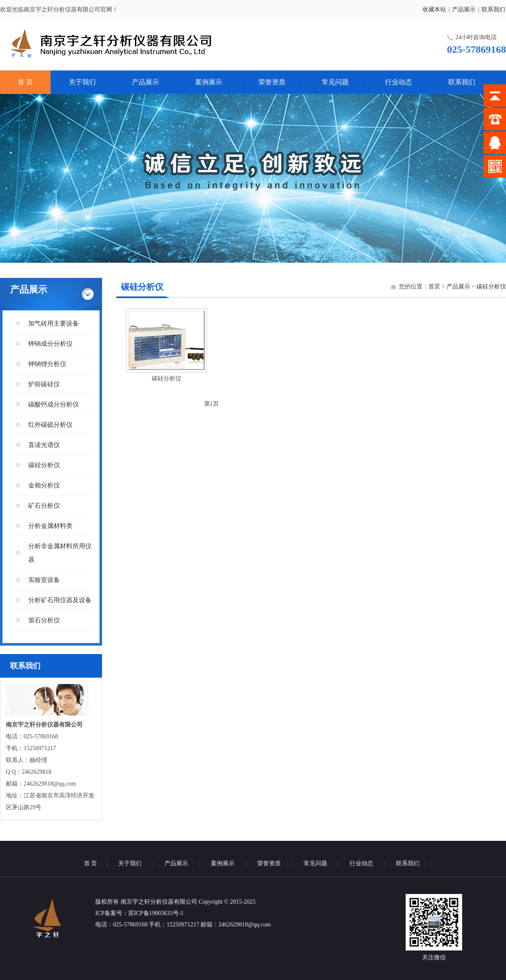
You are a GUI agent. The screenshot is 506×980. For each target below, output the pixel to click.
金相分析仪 (44, 485)
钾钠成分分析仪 (50, 344)
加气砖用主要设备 (54, 323)
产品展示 (464, 9)
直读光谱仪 (44, 445)
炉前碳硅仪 (44, 384)
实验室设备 (44, 580)
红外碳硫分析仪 (50, 425)
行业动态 (398, 82)
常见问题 (335, 82)
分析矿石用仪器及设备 (60, 600)
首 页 (25, 82)
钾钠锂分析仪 (47, 364)
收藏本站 (434, 9)
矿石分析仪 (44, 506)
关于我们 (82, 82)
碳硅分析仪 (44, 465)
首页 (434, 287)
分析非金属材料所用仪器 (60, 553)
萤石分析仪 (44, 620)
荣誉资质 (272, 82)
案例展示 (209, 82)
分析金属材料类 (50, 526)
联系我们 (493, 9)
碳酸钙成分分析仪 (54, 404)
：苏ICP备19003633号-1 (153, 913)
